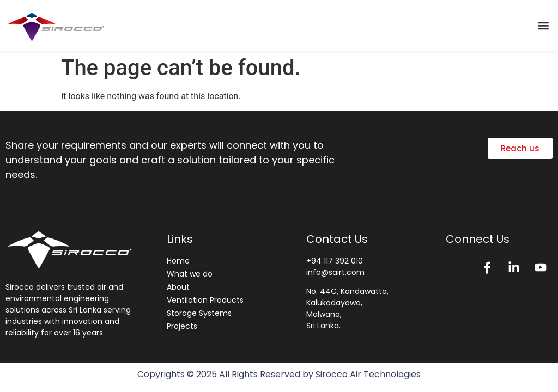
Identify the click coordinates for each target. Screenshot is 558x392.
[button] (544, 25)
